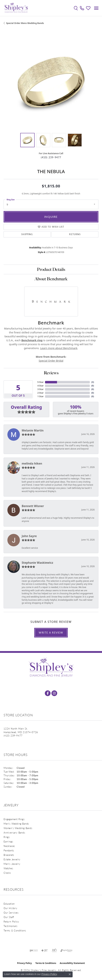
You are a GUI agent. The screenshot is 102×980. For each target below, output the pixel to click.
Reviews (51, 373)
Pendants (9, 850)
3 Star (41, 389)
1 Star (41, 396)
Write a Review (51, 632)
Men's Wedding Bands (16, 824)
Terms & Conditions (15, 930)
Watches (8, 868)
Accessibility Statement (72, 963)
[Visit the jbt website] (45, 951)
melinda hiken (32, 463)
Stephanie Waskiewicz (37, 563)
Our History (10, 908)
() (93, 382)
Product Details (51, 269)
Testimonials (11, 926)
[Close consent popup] (70, 974)
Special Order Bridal (51, 361)
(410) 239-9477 (51, 157)
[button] (76, 8)
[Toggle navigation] (96, 8)
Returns (75, 234)
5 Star (41, 382)
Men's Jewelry (12, 864)
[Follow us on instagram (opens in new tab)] (54, 693)
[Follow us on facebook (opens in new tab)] (48, 693)
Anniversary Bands (14, 833)
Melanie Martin (33, 430)
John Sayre (29, 536)
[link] (82, 8)
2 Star (41, 393)
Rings (7, 837)
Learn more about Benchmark (59, 348)
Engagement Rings (14, 819)
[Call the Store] (13, 735)
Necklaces (9, 846)
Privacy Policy (25, 963)
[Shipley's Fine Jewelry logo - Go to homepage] (16, 8)
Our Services (11, 913)
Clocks (7, 873)
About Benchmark (51, 279)
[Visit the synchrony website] (67, 951)
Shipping (27, 234)
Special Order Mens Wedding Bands (25, 23)
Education (9, 904)
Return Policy (11, 921)
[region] (51, 82)
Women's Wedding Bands (18, 828)
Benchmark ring (32, 340)
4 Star (41, 386)
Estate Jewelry (12, 859)
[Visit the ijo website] (34, 951)
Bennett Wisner (33, 506)
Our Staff (9, 917)
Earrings (8, 841)
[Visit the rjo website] (54, 951)
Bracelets (9, 855)
